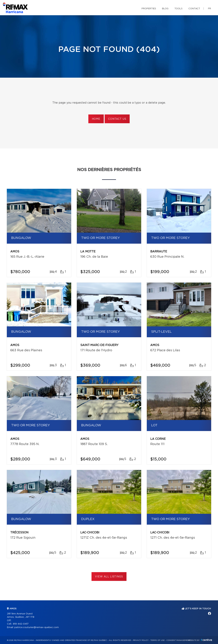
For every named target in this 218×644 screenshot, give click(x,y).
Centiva (206, 640)
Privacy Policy (141, 640)
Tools (178, 9)
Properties (149, 9)
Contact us (117, 119)
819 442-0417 (21, 624)
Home (96, 119)
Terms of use (157, 640)
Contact (194, 9)
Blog (165, 9)
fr (210, 9)
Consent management (178, 640)
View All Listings (109, 577)
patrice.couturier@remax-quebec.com (37, 627)
